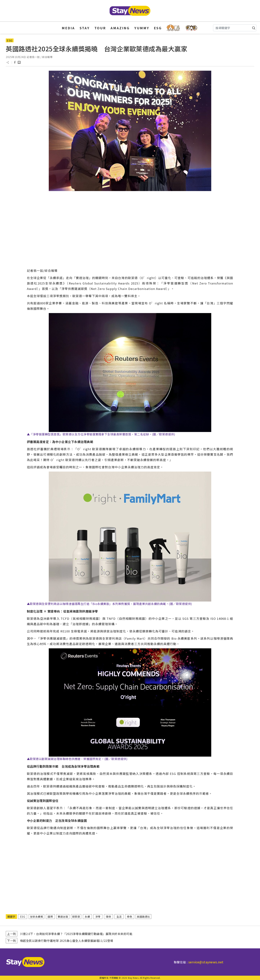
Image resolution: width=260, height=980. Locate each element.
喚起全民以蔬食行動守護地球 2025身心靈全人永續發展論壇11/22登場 (67, 941)
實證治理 (63, 917)
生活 (119, 917)
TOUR (100, 28)
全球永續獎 (37, 917)
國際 (50, 917)
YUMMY (142, 28)
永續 (87, 917)
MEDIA (68, 28)
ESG (158, 28)
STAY (85, 28)
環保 (108, 917)
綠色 (130, 917)
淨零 (98, 917)
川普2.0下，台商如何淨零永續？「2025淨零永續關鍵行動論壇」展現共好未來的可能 (76, 934)
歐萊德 (76, 917)
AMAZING (120, 28)
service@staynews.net (206, 962)
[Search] (235, 28)
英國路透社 (143, 917)
